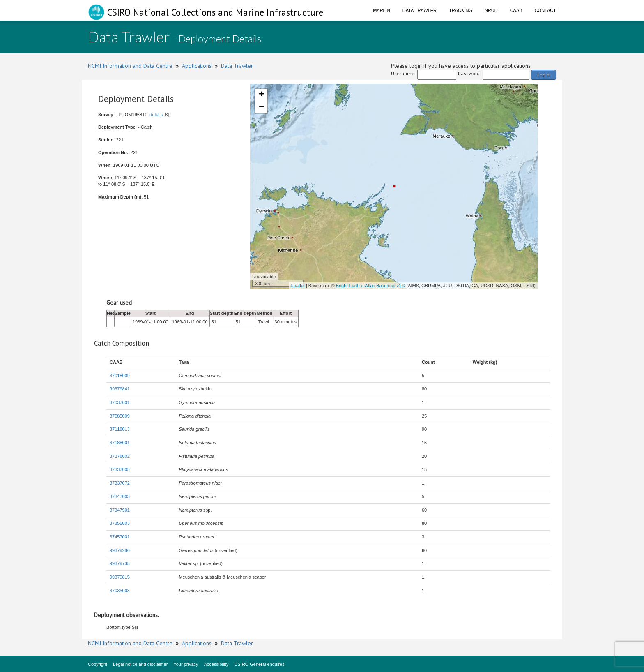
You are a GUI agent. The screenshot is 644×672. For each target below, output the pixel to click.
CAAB (516, 10)
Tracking (461, 10)
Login (544, 75)
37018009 (120, 376)
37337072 (120, 483)
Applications (197, 66)
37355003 (120, 523)
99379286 (120, 550)
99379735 (120, 563)
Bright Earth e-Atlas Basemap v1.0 (371, 286)
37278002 (120, 456)
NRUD (491, 10)
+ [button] (261, 95)
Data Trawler (420, 10)
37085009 (120, 416)
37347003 (120, 496)
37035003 (120, 591)
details (156, 115)
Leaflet (298, 286)
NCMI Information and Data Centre (130, 66)
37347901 (120, 510)
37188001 (120, 443)
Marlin (382, 10)
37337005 (120, 469)
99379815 (120, 577)
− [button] (261, 107)
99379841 (120, 389)
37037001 (120, 402)
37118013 (120, 429)
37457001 (120, 537)
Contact (545, 10)
